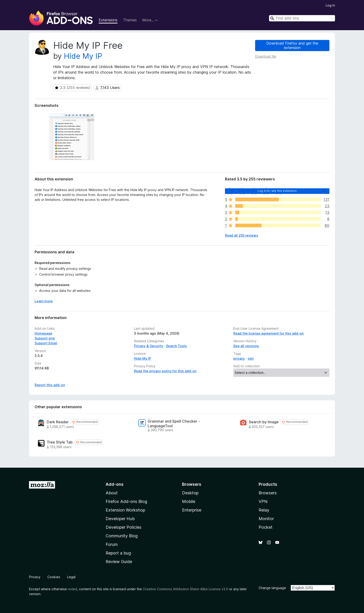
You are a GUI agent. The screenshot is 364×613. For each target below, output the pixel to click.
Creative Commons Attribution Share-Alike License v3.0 (185, 589)
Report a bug (118, 553)
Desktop (190, 493)
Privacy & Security (149, 346)
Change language (272, 588)
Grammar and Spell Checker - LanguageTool (174, 424)
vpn (251, 358)
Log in (330, 5)
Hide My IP (83, 56)
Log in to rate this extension (277, 191)
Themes (130, 20)
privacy (239, 358)
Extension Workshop (125, 510)
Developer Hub (120, 519)
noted (72, 589)
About (112, 493)
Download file (266, 56)
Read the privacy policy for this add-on (165, 371)
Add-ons (115, 484)
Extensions (108, 20)
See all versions (246, 346)
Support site (45, 338)
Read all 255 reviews (242, 235)
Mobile (189, 501)
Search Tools (176, 346)
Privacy (35, 577)
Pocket (266, 527)
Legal (71, 577)
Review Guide (119, 562)
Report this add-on (50, 385)
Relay (264, 510)
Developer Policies (123, 527)
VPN (263, 501)
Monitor (266, 519)
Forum (112, 544)
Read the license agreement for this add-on (268, 333)
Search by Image (264, 422)
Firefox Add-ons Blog (126, 501)
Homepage (43, 333)
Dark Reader (58, 422)
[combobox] (302, 18)
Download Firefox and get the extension (292, 45)
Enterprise (192, 510)
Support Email (46, 343)
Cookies (54, 577)
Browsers (268, 493)
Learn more (44, 301)
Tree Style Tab (60, 442)
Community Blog (122, 536)
